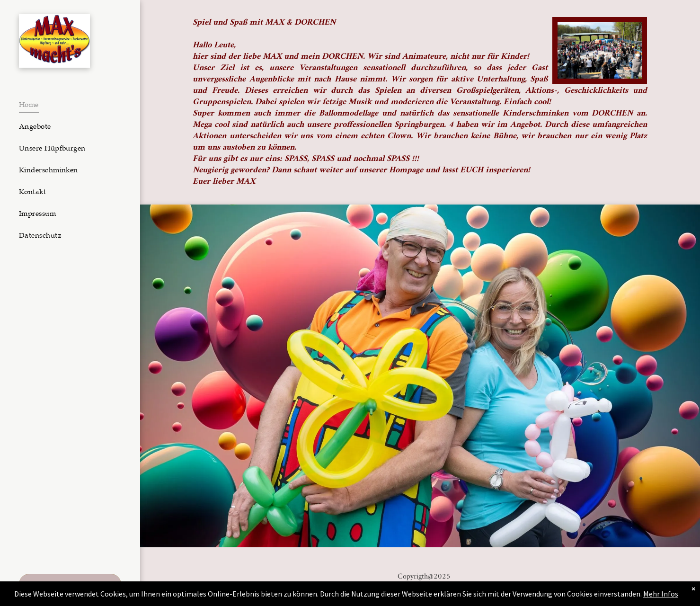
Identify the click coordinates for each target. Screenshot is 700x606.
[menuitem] (66, 105)
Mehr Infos (661, 594)
